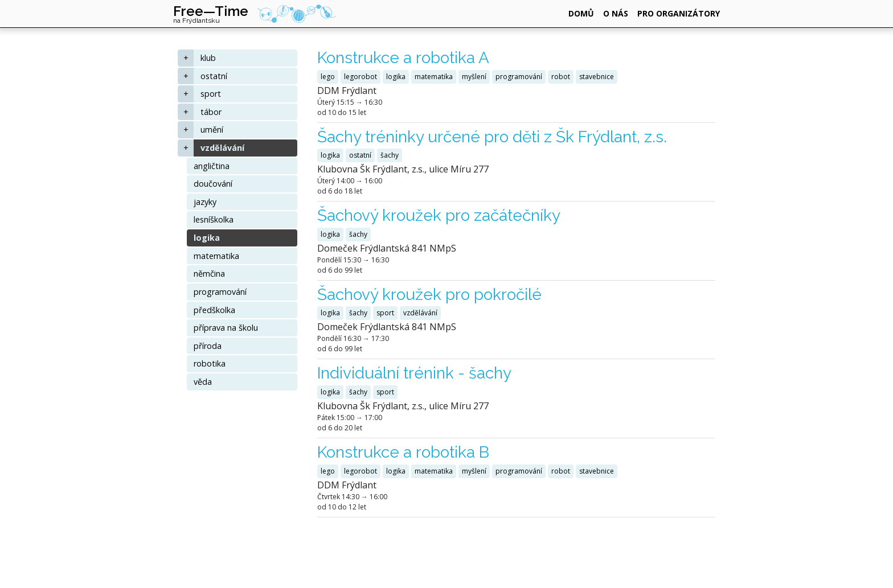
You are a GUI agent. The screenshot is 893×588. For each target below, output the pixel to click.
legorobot (361, 77)
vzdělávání (222, 148)
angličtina (212, 166)
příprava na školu (226, 328)
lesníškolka (214, 219)
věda (203, 382)
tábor (211, 112)
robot (561, 77)
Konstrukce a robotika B (403, 452)
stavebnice (597, 77)
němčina (209, 274)
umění (212, 129)
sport (211, 94)
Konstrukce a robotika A (403, 58)
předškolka (214, 310)
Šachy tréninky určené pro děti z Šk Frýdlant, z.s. (492, 137)
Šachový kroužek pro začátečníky (439, 215)
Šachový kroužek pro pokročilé (429, 295)
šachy (390, 155)
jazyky (205, 202)
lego (328, 77)
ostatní (214, 76)
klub (208, 58)
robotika (210, 363)
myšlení (474, 77)
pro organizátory (679, 13)
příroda (208, 346)
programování (220, 292)
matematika (216, 256)
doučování (213, 184)
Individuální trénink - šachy (414, 373)
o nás (616, 13)
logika (207, 238)
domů (581, 13)
